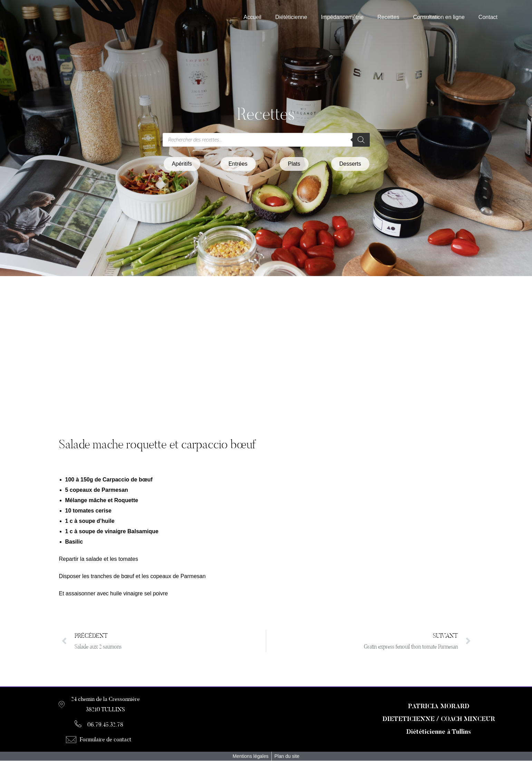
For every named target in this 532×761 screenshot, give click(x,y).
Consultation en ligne (439, 17)
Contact (488, 17)
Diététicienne (291, 17)
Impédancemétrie (342, 17)
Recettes (388, 17)
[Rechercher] (361, 140)
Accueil (253, 17)
